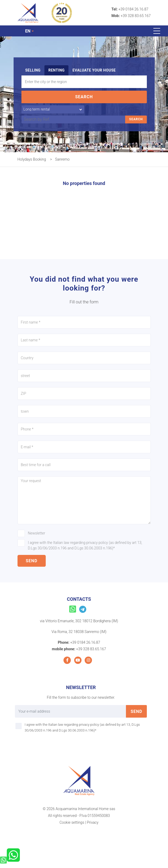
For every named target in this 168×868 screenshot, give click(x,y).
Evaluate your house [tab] (94, 70)
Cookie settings (72, 822)
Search (84, 97)
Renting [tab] (56, 70)
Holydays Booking (32, 159)
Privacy (92, 822)
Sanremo (62, 159)
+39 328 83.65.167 (136, 16)
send (32, 561)
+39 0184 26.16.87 (133, 9)
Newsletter (37, 533)
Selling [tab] (33, 70)
